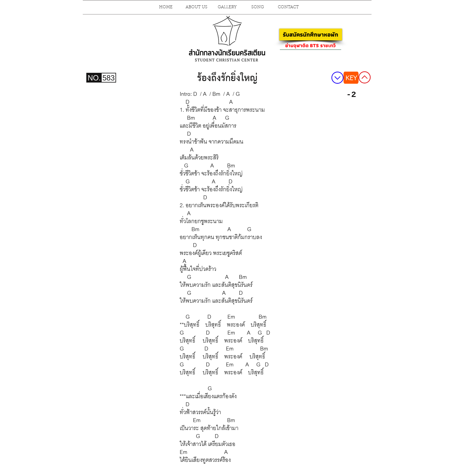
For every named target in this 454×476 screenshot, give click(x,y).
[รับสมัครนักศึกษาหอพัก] (311, 34)
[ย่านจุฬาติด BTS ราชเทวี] (311, 45)
